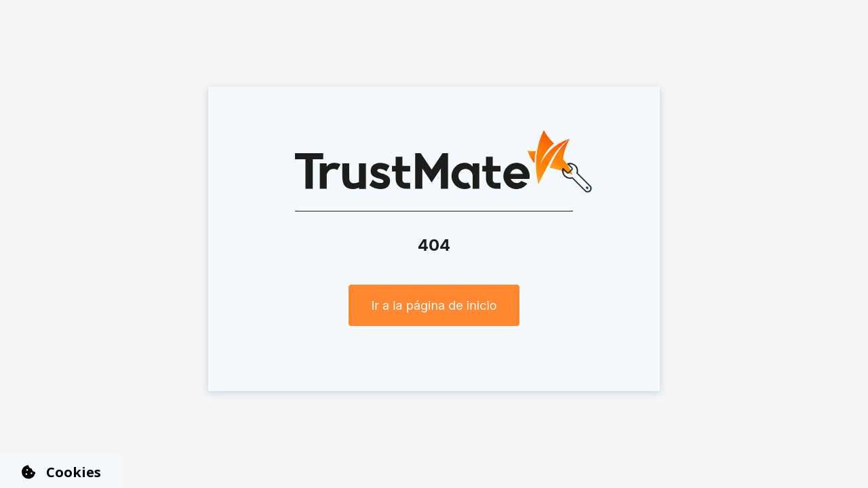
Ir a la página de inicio (434, 305)
